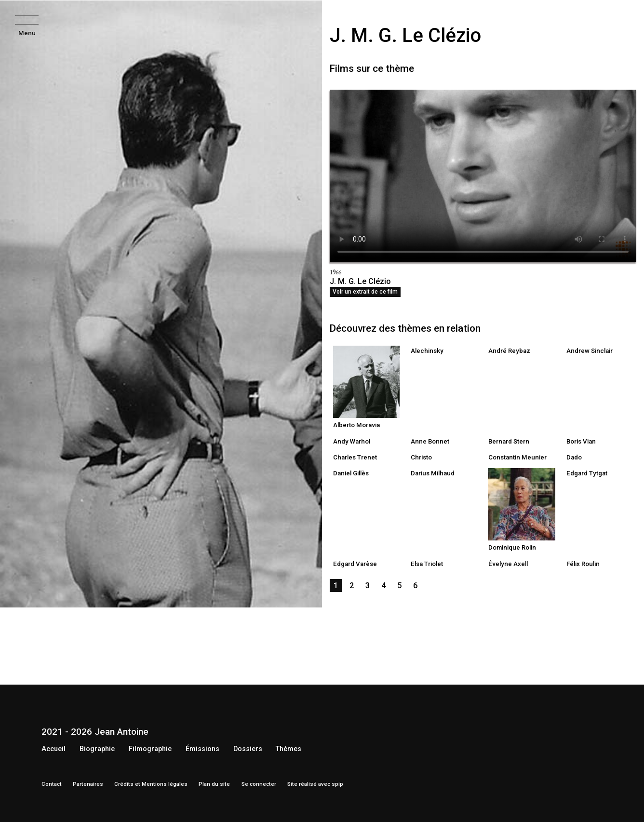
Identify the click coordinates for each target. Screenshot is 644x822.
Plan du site (214, 784)
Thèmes (288, 749)
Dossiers (248, 749)
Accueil (54, 749)
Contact (52, 784)
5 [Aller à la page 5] (399, 586)
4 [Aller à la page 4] (383, 586)
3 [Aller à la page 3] (368, 586)
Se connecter (259, 784)
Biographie (97, 749)
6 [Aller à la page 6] (415, 586)
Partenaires (88, 784)
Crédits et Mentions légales (151, 784)
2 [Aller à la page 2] (352, 586)
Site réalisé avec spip (315, 784)
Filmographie (150, 749)
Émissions (202, 749)
